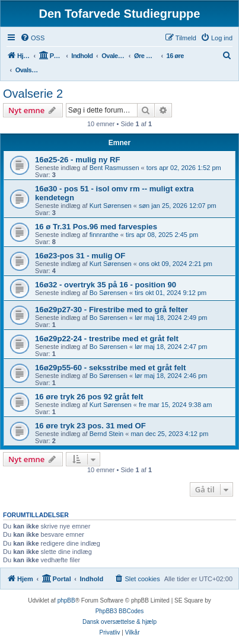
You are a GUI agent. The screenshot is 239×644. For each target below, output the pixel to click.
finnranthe (104, 235)
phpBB (66, 600)
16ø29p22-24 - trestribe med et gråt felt (107, 339)
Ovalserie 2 (33, 94)
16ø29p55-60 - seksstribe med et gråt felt (110, 368)
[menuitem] (32, 38)
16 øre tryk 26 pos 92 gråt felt (89, 397)
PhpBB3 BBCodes (120, 611)
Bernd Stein (106, 434)
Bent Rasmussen (114, 168)
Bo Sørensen (109, 293)
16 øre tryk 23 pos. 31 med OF (90, 426)
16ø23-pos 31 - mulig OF (80, 256)
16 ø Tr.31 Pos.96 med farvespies (96, 227)
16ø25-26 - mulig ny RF (78, 160)
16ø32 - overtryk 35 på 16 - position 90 (106, 285)
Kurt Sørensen (111, 206)
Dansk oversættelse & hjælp (120, 622)
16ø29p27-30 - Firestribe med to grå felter (111, 310)
